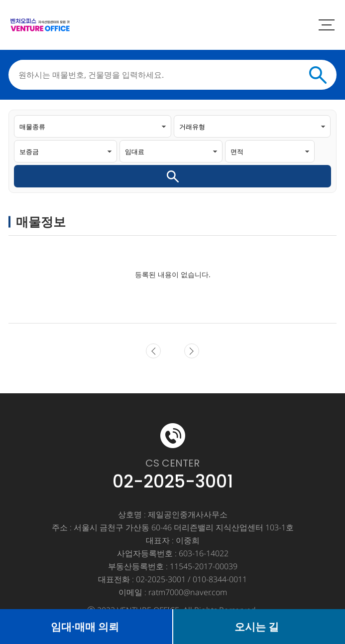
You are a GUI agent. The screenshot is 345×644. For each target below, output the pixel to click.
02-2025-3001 (173, 482)
